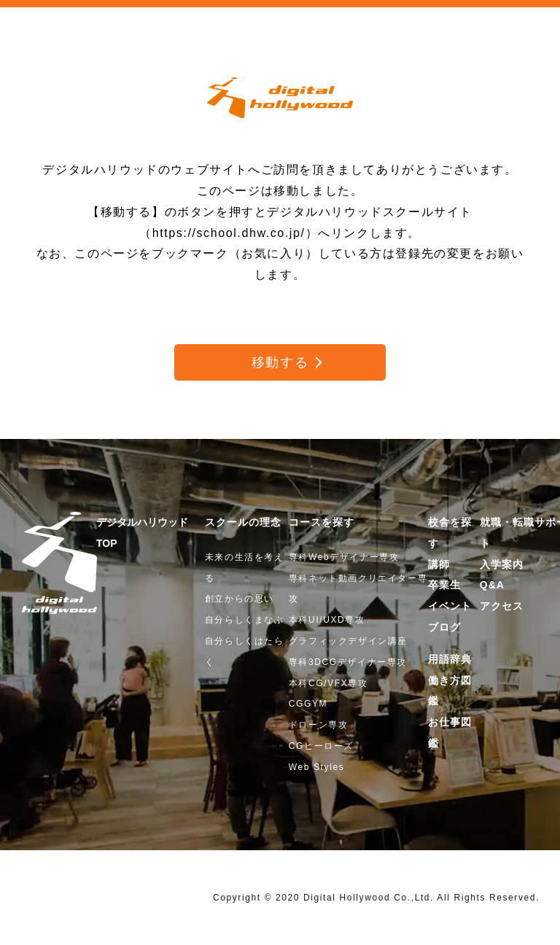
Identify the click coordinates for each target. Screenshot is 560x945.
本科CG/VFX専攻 (328, 683)
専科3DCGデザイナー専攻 (348, 662)
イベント (450, 606)
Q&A (492, 585)
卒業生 (444, 585)
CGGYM (308, 704)
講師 (439, 564)
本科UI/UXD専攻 (327, 620)
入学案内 (502, 564)
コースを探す (322, 522)
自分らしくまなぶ (245, 620)
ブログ (444, 627)
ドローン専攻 (319, 725)
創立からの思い (240, 599)
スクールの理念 (243, 522)
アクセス (502, 606)
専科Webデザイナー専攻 (344, 557)
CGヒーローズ (321, 746)
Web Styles (316, 767)
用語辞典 (450, 659)
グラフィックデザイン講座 (348, 641)
